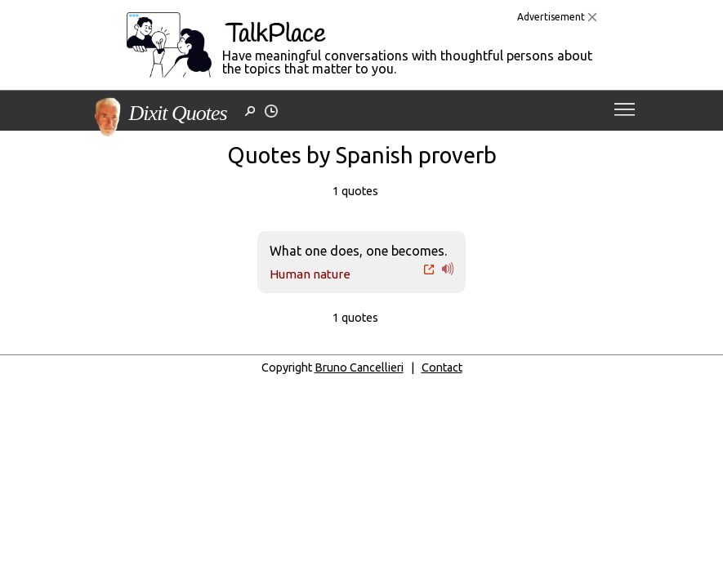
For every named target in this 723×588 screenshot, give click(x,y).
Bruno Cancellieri (359, 367)
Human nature (310, 274)
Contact (442, 367)
